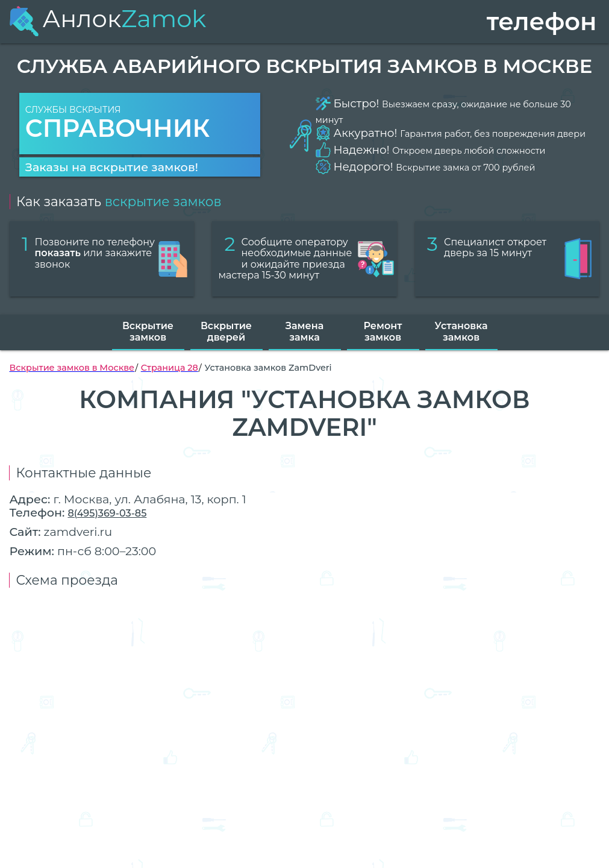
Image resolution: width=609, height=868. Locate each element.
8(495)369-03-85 (107, 513)
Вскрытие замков (148, 331)
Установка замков (461, 331)
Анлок (108, 18)
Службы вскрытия (140, 124)
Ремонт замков (383, 331)
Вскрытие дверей (226, 331)
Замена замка (304, 331)
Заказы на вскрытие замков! (112, 167)
